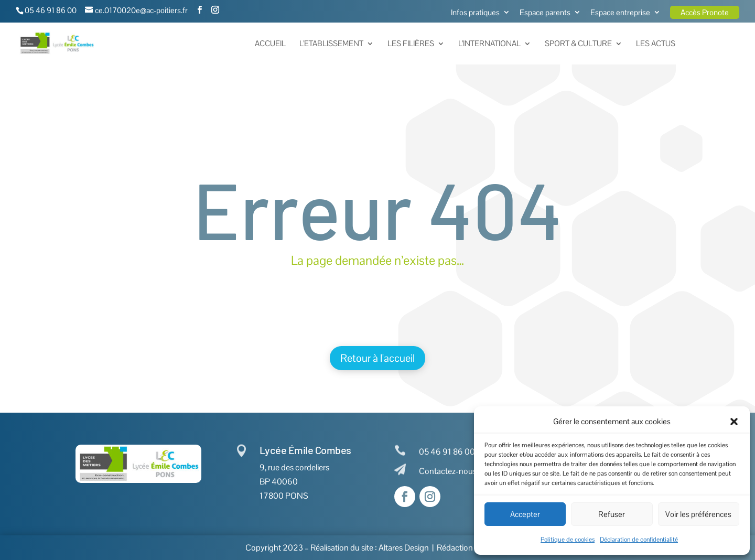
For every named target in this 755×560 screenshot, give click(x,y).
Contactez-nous (448, 471)
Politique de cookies (568, 540)
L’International (489, 44)
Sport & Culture (578, 44)
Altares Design (404, 548)
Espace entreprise (620, 13)
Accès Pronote (705, 12)
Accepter (525, 514)
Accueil (270, 44)
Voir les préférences (698, 514)
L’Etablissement (331, 44)
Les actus (656, 44)
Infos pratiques (475, 13)
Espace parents (545, 13)
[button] (734, 422)
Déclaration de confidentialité (639, 540)
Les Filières (411, 44)
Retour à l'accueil (377, 358)
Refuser (612, 514)
